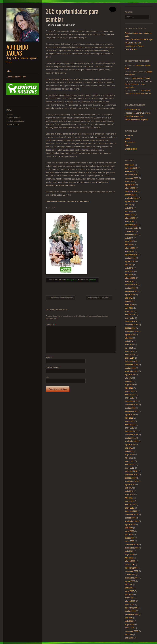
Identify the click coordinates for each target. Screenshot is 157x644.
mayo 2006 (129, 625)
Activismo (129, 135)
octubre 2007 (130, 575)
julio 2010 (129, 488)
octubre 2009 (130, 518)
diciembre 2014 (131, 321)
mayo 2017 (129, 241)
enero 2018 (129, 221)
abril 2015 (129, 308)
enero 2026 (129, 165)
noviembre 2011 (131, 435)
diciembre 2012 (131, 401)
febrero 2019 (130, 188)
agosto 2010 (130, 485)
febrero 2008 (130, 561)
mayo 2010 (129, 495)
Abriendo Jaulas (17, 50)
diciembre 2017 (131, 225)
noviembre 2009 (131, 515)
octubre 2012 (130, 408)
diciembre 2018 (131, 191)
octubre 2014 (130, 328)
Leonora (71, 25)
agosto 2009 (130, 525)
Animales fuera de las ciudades (100, 298)
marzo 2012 (130, 421)
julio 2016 (129, 265)
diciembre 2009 (131, 511)
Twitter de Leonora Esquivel (136, 120)
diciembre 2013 (131, 361)
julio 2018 (129, 205)
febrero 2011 (130, 465)
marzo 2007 (130, 598)
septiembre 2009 (132, 521)
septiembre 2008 (132, 548)
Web (47, 377)
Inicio (9, 71)
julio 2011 (129, 448)
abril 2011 (129, 458)
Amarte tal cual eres (133, 43)
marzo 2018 (130, 215)
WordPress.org (13, 124)
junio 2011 (129, 451)
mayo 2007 (129, 591)
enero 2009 (129, 541)
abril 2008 (129, 558)
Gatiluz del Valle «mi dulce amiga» (139, 39)
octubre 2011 (130, 438)
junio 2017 (129, 238)
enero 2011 (129, 468)
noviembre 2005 (131, 631)
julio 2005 (129, 635)
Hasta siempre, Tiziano (134, 46)
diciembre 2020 (131, 175)
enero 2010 (129, 508)
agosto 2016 (130, 261)
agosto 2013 (130, 375)
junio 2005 (129, 638)
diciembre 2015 (131, 285)
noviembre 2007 (131, 571)
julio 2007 (129, 584)
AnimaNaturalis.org (133, 110)
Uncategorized (72, 280)
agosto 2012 (130, 415)
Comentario (51, 325)
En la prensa (130, 142)
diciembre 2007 (131, 568)
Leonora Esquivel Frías (16, 77)
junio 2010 (129, 491)
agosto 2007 (130, 581)
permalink (92, 280)
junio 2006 (129, 621)
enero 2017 (129, 251)
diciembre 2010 (131, 471)
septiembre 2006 (132, 614)
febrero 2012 (130, 425)
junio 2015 (129, 301)
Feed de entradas (14, 118)
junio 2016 (129, 268)
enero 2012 (129, 428)
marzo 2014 (130, 351)
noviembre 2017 (131, 228)
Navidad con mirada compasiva (60, 298)
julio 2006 (129, 618)
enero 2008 (129, 565)
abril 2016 (129, 275)
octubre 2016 (130, 258)
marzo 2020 (130, 182)
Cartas (127, 139)
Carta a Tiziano (131, 49)
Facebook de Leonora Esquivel (137, 113)
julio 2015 (129, 298)
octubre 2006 (130, 611)
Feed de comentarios (15, 121)
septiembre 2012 (132, 411)
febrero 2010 (130, 505)
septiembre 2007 (132, 578)
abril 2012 (129, 418)
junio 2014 (129, 341)
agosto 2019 (130, 185)
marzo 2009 (130, 538)
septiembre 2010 (132, 481)
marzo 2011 (130, 461)
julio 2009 (129, 528)
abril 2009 (129, 535)
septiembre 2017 (132, 235)
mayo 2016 (129, 271)
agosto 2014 (130, 335)
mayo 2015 (129, 305)
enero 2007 (129, 605)
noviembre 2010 (131, 475)
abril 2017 (129, 245)
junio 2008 (129, 551)
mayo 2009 (129, 531)
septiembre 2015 (132, 291)
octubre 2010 (130, 478)
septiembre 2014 (132, 331)
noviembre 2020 (131, 178)
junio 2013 (129, 381)
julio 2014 (129, 338)
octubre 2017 (130, 231)
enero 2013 (129, 398)
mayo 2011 (129, 455)
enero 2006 (129, 628)
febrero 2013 (130, 395)
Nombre (49, 357)
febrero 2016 (130, 278)
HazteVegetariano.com (134, 116)
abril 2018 (129, 212)
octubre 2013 (130, 368)
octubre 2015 (130, 288)
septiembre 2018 (132, 198)
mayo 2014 (129, 345)
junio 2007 (129, 588)
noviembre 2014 (131, 325)
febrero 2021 (130, 171)
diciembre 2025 (131, 168)
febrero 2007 (130, 601)
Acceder (10, 114)
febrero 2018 (130, 218)
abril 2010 (129, 498)
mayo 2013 (129, 385)
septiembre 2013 (132, 371)
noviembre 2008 (131, 545)
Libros (127, 146)
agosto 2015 (130, 295)
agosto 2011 (130, 445)
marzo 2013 (130, 391)
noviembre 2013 (131, 365)
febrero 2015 (130, 315)
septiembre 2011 (132, 441)
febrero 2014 (130, 355)
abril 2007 (129, 595)
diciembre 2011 (131, 431)
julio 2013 (129, 378)
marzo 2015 (130, 311)
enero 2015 (129, 318)
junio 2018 (129, 208)
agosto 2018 (130, 201)
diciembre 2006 (131, 608)
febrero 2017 (130, 248)
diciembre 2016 (131, 255)
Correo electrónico (53, 367)
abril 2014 (129, 348)
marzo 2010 (130, 501)
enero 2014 (129, 358)
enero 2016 (129, 281)
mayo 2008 (129, 554)
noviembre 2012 (131, 405)
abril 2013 (129, 388)
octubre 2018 (130, 195)
